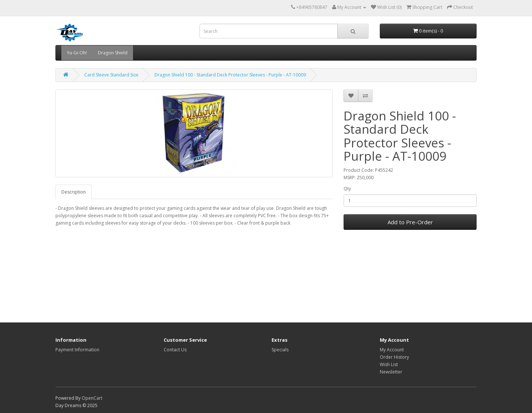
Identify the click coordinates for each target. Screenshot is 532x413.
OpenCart (92, 398)
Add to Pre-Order (410, 222)
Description (74, 192)
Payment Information (77, 350)
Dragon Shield (113, 53)
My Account (392, 350)
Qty (347, 189)
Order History (394, 357)
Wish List (389, 364)
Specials (280, 350)
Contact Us (175, 350)
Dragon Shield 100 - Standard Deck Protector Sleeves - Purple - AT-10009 (230, 75)
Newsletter (391, 372)
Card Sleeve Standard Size (111, 75)
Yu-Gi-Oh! (77, 53)
